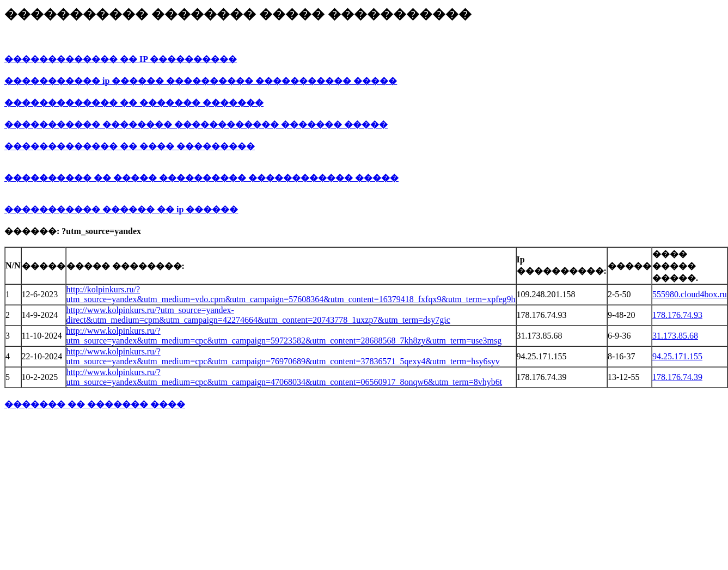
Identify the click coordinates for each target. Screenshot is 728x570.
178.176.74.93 (677, 315)
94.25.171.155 (677, 356)
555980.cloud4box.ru (690, 294)
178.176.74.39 (677, 377)
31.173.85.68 (675, 336)
